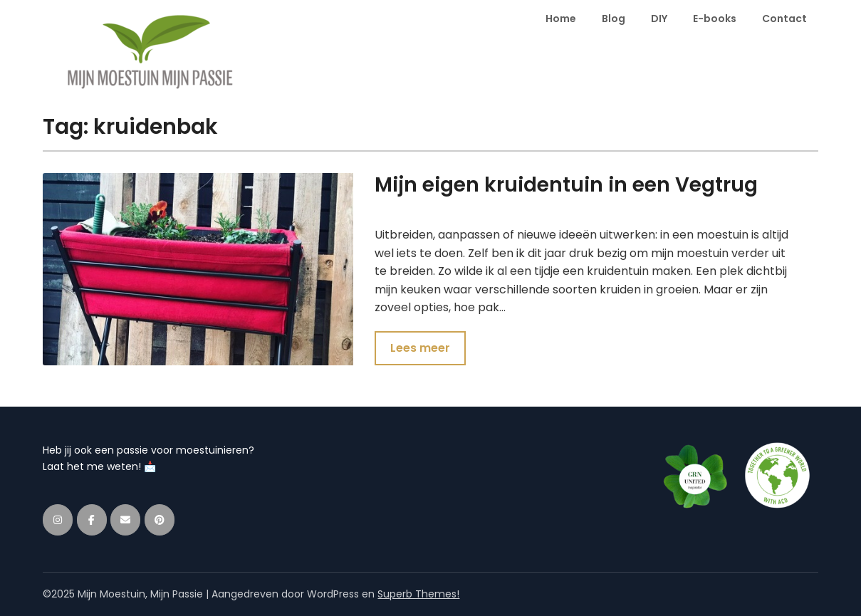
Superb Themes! (418, 594)
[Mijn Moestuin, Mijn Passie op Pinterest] (160, 520)
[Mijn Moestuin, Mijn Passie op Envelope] (125, 520)
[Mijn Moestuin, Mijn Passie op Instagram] (58, 520)
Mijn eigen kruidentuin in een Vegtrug (566, 185)
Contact (784, 19)
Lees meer (420, 348)
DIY (659, 19)
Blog (614, 19)
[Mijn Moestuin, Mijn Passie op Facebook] (92, 520)
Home (561, 19)
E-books (715, 19)
